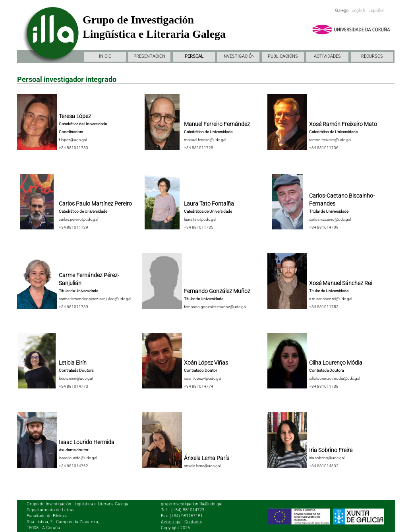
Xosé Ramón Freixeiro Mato (343, 124)
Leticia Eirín (73, 363)
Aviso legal (171, 522)
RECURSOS (372, 56)
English (358, 11)
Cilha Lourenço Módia (336, 363)
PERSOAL (194, 56)
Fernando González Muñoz (217, 291)
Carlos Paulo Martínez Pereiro (95, 204)
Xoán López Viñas (206, 363)
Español (376, 11)
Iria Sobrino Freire (331, 450)
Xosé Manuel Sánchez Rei (340, 283)
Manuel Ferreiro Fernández (217, 124)
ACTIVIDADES (327, 56)
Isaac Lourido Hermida (87, 442)
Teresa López (75, 116)
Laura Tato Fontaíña (209, 204)
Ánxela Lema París (207, 458)
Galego (342, 11)
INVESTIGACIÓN (239, 56)
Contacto (193, 522)
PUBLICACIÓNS (283, 56)
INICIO (105, 56)
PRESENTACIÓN (149, 56)
